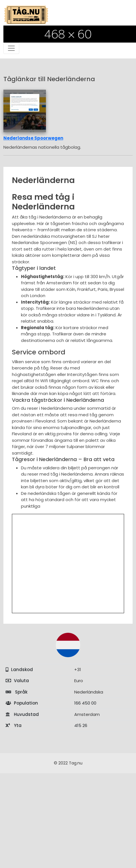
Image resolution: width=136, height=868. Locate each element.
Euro (79, 681)
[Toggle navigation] (11, 48)
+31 (78, 670)
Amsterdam (87, 714)
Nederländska (89, 692)
